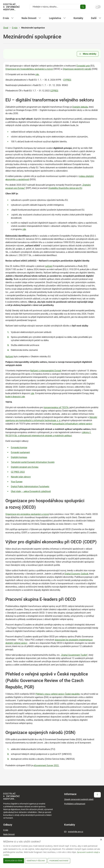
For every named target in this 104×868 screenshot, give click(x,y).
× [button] (101, 840)
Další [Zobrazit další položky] (96, 18)
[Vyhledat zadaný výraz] (83, 7)
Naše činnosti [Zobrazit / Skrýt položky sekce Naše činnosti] (31, 18)
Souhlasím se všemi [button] (14, 861)
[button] (59, 861)
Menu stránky (88, 54)
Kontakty (78, 18)
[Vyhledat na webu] (56, 7)
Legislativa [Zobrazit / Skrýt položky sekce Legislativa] (57, 18)
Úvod (6, 28)
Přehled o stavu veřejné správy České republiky (58, 694)
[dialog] (52, 852)
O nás (15, 28)
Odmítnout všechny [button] (36, 861)
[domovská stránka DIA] (11, 7)
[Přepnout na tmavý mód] (98, 7)
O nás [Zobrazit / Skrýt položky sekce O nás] (8, 18)
